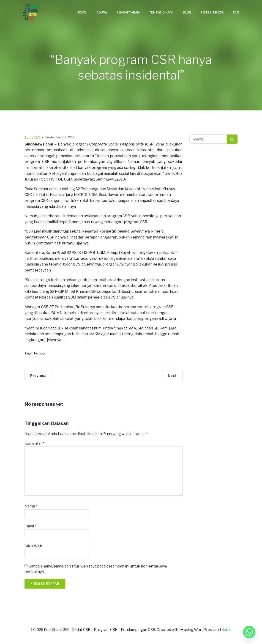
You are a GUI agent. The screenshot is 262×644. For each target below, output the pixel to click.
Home (81, 12)
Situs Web (33, 547)
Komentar (34, 444)
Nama (31, 507)
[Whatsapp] (249, 632)
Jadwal (101, 12)
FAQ (236, 12)
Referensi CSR (212, 12)
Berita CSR (32, 138)
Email (30, 527)
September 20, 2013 (60, 138)
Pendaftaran (128, 12)
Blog (187, 12)
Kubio (227, 631)
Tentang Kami (161, 12)
